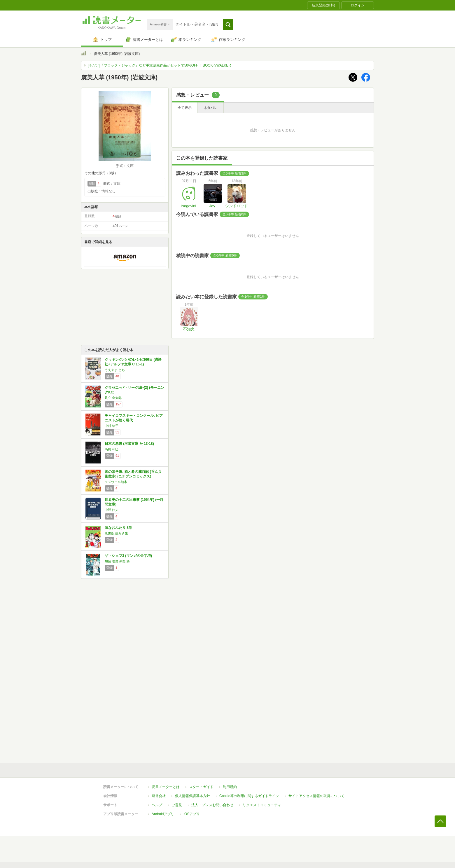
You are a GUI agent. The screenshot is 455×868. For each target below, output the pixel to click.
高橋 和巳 (112, 449)
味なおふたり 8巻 (118, 528)
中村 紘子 (112, 426)
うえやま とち (115, 370)
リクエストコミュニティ (262, 805)
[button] (228, 25)
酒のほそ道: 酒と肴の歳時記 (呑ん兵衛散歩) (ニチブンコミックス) (133, 474)
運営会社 (159, 796)
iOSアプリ (192, 814)
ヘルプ (157, 805)
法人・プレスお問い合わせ (212, 805)
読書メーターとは (166, 787)
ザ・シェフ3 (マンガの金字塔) (128, 556)
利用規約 (230, 787)
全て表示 (185, 108)
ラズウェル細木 (116, 482)
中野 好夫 (112, 510)
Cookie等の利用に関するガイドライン (249, 796)
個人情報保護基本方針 (192, 796)
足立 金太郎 (113, 398)
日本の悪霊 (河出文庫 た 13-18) (129, 444)
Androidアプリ (163, 814)
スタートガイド (201, 787)
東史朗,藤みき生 (116, 533)
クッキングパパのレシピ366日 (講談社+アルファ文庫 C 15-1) (133, 362)
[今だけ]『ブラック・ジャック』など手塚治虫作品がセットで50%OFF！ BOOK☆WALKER (159, 65)
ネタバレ (211, 108)
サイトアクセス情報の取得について (316, 796)
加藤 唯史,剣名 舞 (117, 561)
